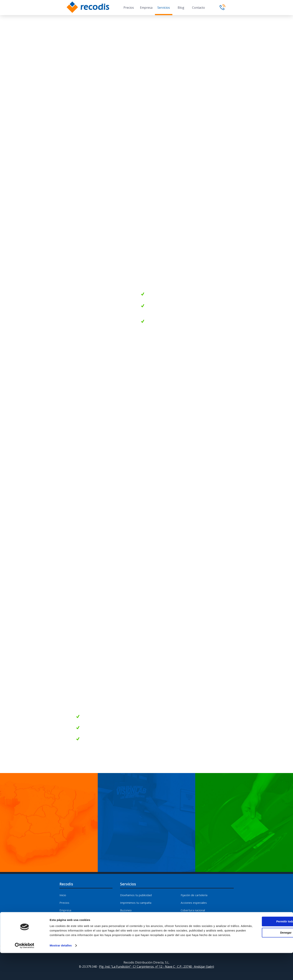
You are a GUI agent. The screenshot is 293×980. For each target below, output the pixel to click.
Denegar (261, 955)
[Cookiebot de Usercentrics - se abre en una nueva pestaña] (25, 973)
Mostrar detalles (61, 973)
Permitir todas (261, 944)
